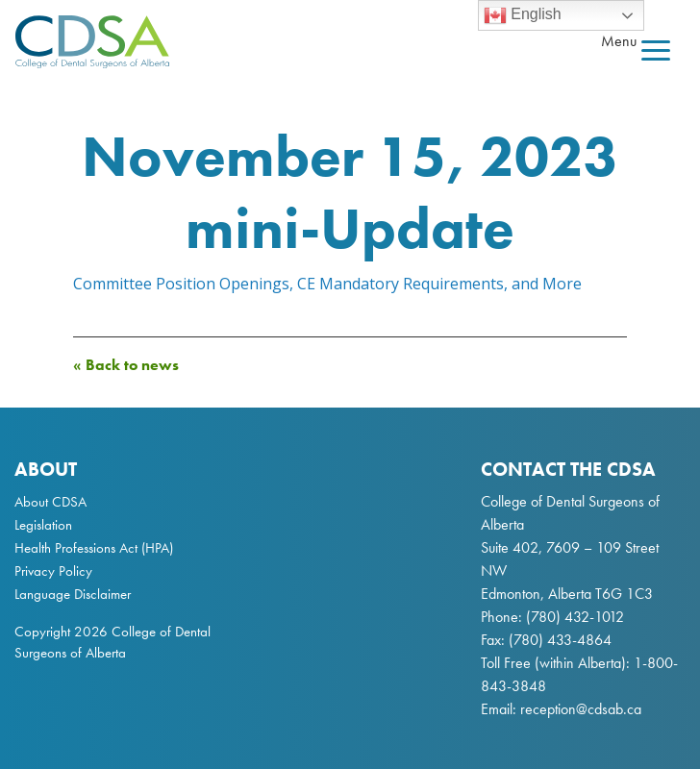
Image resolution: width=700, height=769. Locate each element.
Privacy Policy (53, 571)
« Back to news (126, 365)
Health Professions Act (76, 548)
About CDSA (50, 502)
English (523, 15)
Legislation (43, 525)
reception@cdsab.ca (581, 709)
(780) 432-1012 (575, 617)
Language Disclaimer (73, 594)
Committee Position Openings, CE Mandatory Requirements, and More (327, 284)
